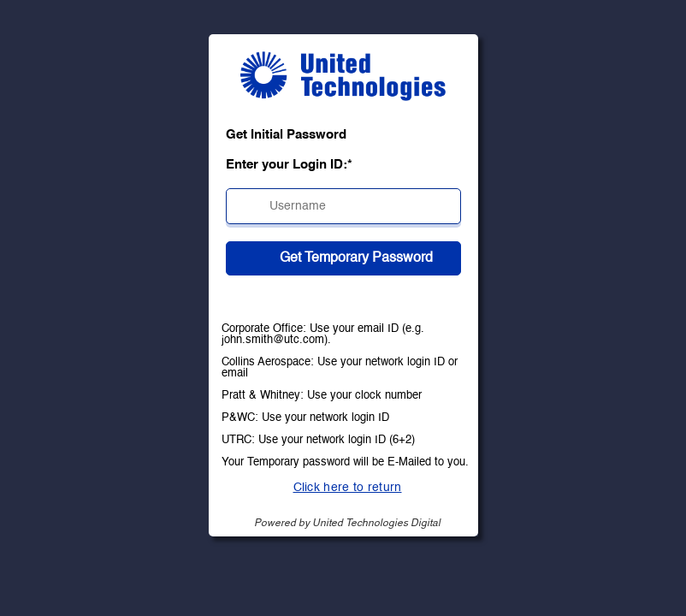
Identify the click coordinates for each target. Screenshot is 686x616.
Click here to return (348, 488)
